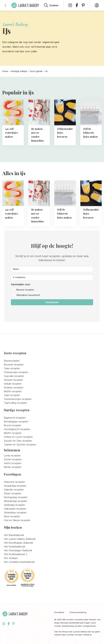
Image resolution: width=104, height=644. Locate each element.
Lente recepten (12, 456)
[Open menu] (6, 5)
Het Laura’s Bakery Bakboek (20, 539)
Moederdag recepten (15, 501)
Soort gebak (36, 71)
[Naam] (52, 269)
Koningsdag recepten (16, 497)
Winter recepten (13, 467)
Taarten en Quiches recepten (20, 445)
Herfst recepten (13, 463)
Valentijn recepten (14, 490)
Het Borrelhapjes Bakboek (18, 543)
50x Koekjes (11, 558)
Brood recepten (13, 425)
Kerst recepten (12, 516)
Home (5, 71)
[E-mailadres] (52, 277)
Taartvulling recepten (15, 403)
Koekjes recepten (14, 388)
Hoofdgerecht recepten (17, 429)
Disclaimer (59, 612)
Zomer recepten (13, 459)
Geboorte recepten (14, 482)
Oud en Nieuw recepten (17, 520)
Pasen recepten (13, 493)
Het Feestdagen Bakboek (18, 550)
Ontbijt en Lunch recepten (18, 437)
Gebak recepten (13, 384)
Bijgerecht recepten (15, 418)
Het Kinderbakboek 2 (16, 554)
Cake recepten (12, 368)
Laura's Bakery (25, 5)
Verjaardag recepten (15, 486)
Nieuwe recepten (25, 290)
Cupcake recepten (14, 376)
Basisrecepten (12, 361)
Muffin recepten (13, 391)
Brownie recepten (14, 365)
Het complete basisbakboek (19, 562)
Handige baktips (19, 71)
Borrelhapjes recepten (16, 422)
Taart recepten (12, 395)
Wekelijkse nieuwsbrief (28, 295)
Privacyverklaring (78, 612)
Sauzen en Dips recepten (18, 441)
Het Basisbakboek (14, 535)
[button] (52, 290)
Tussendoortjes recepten (18, 399)
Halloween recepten (15, 509)
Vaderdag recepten (14, 505)
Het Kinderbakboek (14, 547)
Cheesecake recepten (16, 372)
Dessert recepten (13, 380)
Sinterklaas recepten (15, 513)
